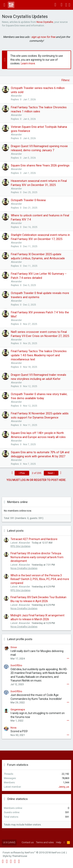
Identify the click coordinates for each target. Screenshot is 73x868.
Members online (17, 502)
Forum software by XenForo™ (34, 852)
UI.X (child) (9, 842)
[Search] (69, 5)
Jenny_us (64, 787)
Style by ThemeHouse (15, 856)
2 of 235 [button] (36, 473)
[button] (4, 5)
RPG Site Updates (20, 546)
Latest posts (15, 531)
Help (59, 842)
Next (51, 473)
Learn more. (28, 63)
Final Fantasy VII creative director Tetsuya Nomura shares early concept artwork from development (37, 557)
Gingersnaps (18, 709)
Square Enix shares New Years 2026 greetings (40, 165)
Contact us (28, 842)
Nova (13, 728)
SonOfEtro (16, 665)
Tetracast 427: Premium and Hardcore (34, 539)
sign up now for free (43, 37)
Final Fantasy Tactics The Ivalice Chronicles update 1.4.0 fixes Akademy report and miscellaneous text (39, 355)
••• (68, 658)
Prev (22, 473)
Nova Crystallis (45, 22)
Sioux (14, 647)
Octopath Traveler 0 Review (28, 200)
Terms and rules (45, 842)
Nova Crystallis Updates (24, 568)
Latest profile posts (20, 639)
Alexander (16, 96)
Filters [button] (65, 80)
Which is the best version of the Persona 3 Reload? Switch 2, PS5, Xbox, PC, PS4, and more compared (40, 579)
